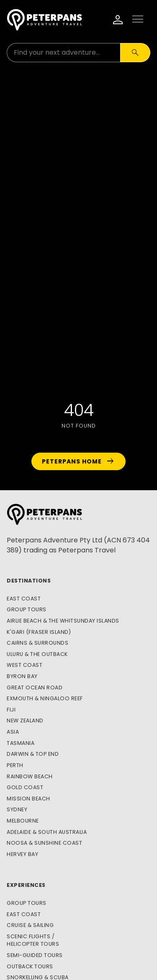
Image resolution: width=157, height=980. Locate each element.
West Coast (24, 665)
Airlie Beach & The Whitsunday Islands (63, 621)
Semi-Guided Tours (35, 955)
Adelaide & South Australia (47, 832)
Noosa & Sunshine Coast (44, 843)
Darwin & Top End (33, 754)
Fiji (11, 710)
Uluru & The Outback (37, 654)
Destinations (29, 581)
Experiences (26, 885)
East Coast (24, 599)
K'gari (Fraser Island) (39, 632)
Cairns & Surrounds (37, 643)
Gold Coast (25, 787)
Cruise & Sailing (30, 925)
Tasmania (21, 743)
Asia (13, 732)
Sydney (17, 809)
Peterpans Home (78, 461)
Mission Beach (28, 799)
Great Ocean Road (35, 688)
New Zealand (25, 720)
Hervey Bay (22, 854)
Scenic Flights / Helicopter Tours (33, 940)
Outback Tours (30, 966)
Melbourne (23, 821)
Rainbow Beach (30, 776)
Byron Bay (22, 676)
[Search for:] (64, 53)
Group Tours (27, 609)
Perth (15, 765)
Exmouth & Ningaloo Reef (45, 698)
